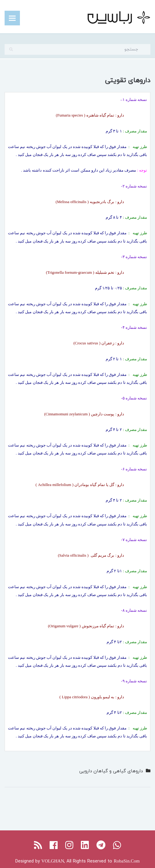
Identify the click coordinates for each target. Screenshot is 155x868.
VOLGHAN (53, 861)
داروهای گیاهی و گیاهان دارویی (111, 771)
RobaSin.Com (127, 861)
